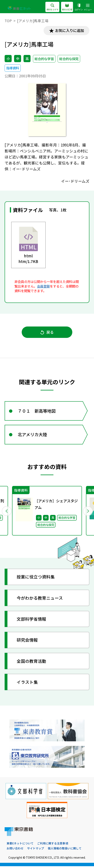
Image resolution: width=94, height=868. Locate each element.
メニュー (87, 7)
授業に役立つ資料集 (36, 578)
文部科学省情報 (32, 620)
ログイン (77, 7)
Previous (7, 512)
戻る (47, 333)
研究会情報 (27, 641)
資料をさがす (49, 7)
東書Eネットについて (20, 845)
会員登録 (43, 286)
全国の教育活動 (32, 663)
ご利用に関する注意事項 (53, 845)
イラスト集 (27, 684)
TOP (8, 21)
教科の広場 (65, 7)
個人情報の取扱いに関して (65, 850)
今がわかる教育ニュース (40, 599)
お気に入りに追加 (69, 31)
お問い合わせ (15, 850)
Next (87, 512)
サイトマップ (36, 850)
